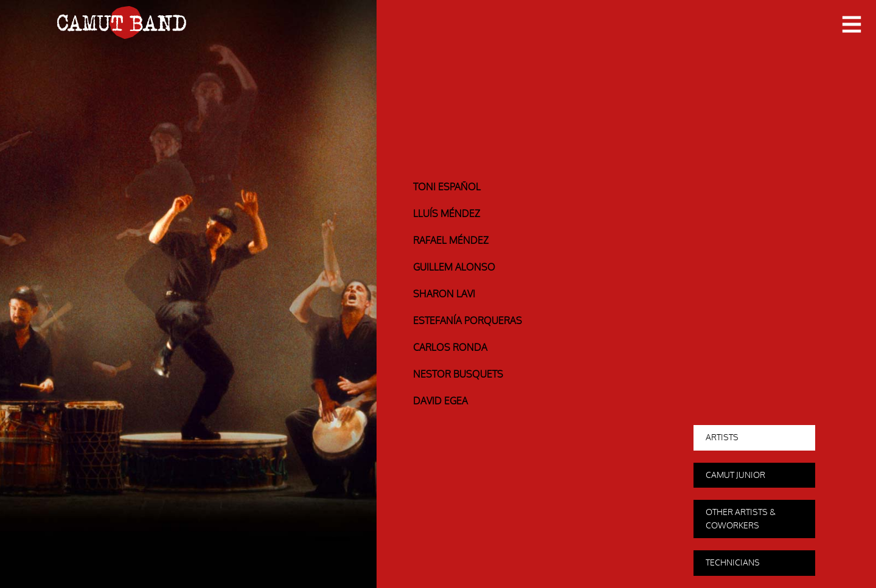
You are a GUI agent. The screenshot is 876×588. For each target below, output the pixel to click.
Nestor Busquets (458, 375)
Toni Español (447, 187)
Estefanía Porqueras (468, 321)
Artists (722, 438)
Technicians (733, 563)
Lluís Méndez (447, 214)
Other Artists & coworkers (741, 519)
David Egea (440, 401)
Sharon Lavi (444, 294)
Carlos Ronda (450, 348)
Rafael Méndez (451, 241)
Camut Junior (735, 475)
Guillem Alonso (454, 268)
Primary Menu (852, 25)
